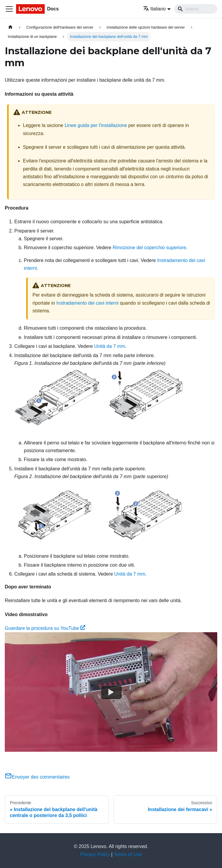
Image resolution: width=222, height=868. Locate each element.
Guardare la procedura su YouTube (45, 628)
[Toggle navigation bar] (9, 9)
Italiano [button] (155, 9)
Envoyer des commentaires (37, 777)
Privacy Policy (95, 854)
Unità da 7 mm (110, 346)
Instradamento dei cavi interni (87, 303)
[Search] (196, 9)
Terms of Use (128, 854)
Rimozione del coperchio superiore (149, 248)
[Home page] (10, 27)
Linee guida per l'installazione (96, 125)
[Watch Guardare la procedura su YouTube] (111, 692)
